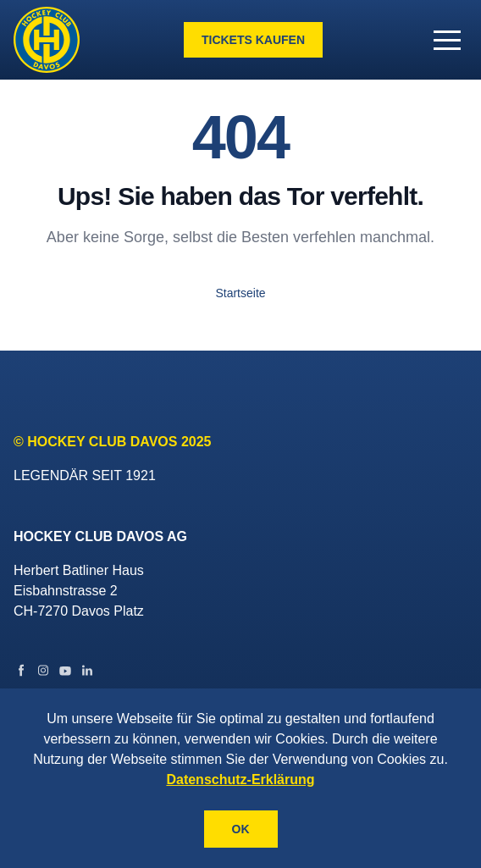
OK (241, 829)
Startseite (240, 293)
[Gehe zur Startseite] (47, 40)
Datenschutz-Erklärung (240, 780)
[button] (447, 40)
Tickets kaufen (253, 40)
